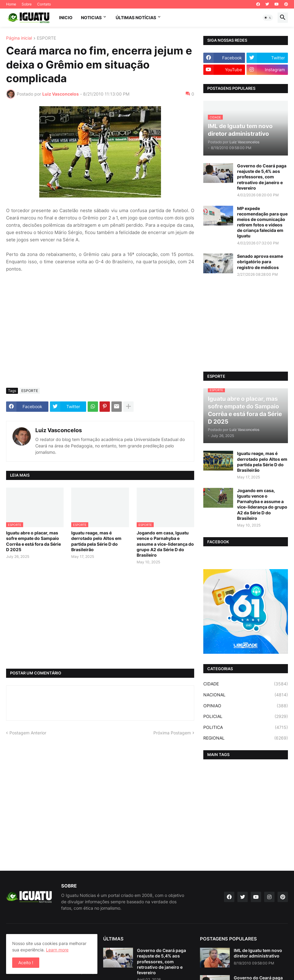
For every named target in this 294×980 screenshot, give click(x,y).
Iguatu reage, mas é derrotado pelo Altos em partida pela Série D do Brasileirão (96, 541)
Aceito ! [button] (26, 963)
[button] (268, 18)
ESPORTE (46, 38)
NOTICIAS (91, 17)
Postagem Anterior (28, 733)
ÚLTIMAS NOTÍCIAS (136, 17)
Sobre (27, 4)
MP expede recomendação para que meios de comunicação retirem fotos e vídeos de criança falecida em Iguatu (262, 222)
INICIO (66, 17)
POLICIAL (246, 716)
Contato (44, 4)
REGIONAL (246, 738)
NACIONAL (246, 695)
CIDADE (246, 684)
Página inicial (19, 38)
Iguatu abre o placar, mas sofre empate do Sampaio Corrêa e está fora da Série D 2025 (33, 541)
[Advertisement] (100, 338)
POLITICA (246, 727)
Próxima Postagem (172, 733)
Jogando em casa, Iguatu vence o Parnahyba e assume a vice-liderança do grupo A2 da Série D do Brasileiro (165, 544)
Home (11, 4)
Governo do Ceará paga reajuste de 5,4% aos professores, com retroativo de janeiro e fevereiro (262, 177)
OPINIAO (246, 706)
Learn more (57, 950)
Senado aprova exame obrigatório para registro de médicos (260, 262)
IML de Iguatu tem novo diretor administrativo (258, 953)
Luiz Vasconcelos (59, 430)
